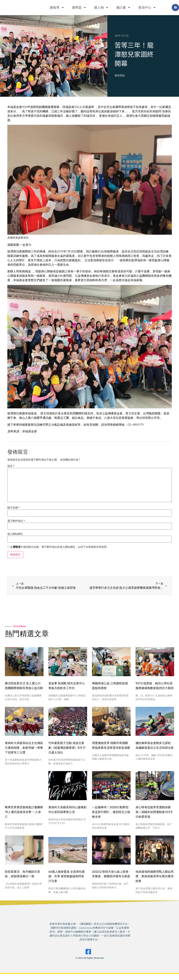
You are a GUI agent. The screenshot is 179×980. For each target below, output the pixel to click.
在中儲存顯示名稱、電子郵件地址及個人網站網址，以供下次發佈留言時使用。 (60, 547)
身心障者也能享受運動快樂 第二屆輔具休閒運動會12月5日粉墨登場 (154, 812)
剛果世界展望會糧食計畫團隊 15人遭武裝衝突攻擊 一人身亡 (24, 812)
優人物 (101, 8)
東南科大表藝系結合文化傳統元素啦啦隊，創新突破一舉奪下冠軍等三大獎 (24, 748)
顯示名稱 (13, 508)
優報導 (57, 8)
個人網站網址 (15, 534)
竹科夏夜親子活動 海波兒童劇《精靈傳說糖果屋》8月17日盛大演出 (67, 748)
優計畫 (123, 8)
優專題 (79, 8)
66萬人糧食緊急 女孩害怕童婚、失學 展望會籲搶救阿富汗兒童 (67, 876)
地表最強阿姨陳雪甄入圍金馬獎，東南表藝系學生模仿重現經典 (155, 876)
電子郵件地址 (16, 521)
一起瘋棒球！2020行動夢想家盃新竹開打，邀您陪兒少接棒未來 (111, 812)
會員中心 (147, 8)
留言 (11, 466)
